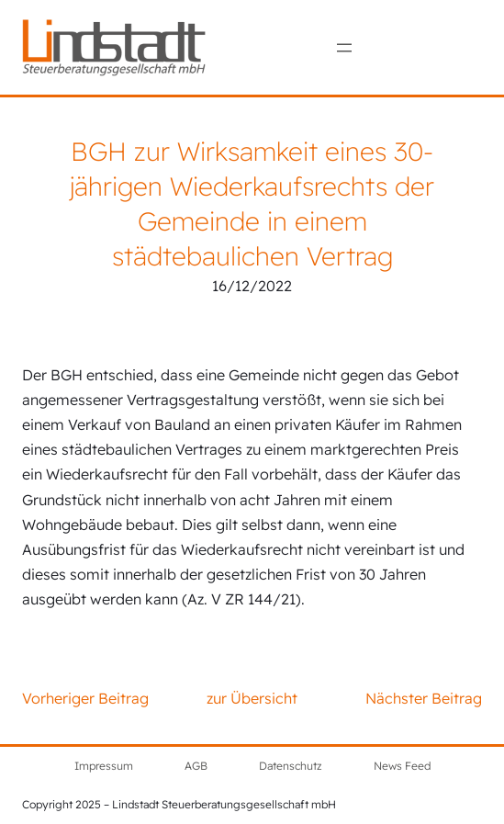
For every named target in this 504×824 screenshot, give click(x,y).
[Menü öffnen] (344, 48)
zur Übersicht (252, 698)
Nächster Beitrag (424, 698)
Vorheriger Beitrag (85, 698)
